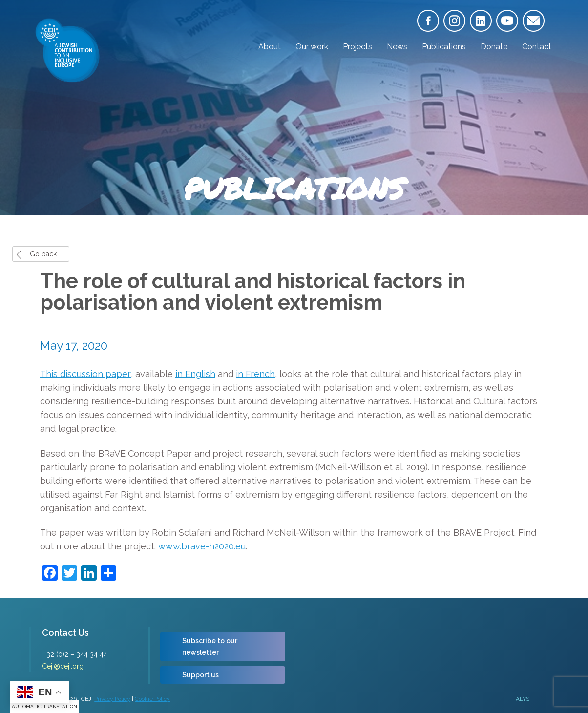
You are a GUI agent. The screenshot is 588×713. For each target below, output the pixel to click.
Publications (444, 47)
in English (195, 374)
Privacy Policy (112, 699)
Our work (312, 47)
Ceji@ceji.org (63, 666)
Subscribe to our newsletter (210, 647)
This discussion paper (85, 374)
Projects (357, 47)
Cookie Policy (152, 699)
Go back (43, 254)
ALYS (523, 699)
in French (255, 374)
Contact (537, 47)
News (397, 47)
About (270, 47)
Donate (494, 47)
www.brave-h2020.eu (202, 546)
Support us (200, 675)
